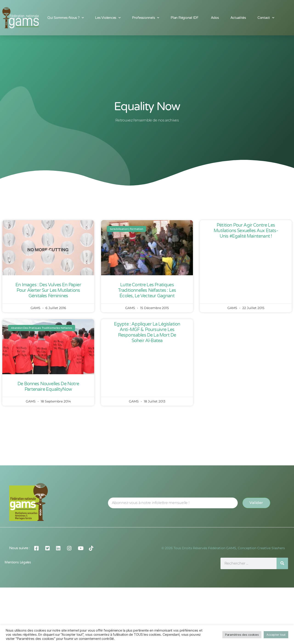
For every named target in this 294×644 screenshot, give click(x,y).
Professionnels (146, 18)
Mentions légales (18, 562)
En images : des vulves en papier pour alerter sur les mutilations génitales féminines (48, 290)
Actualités (238, 18)
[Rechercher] (282, 563)
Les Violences (108, 18)
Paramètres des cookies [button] (242, 635)
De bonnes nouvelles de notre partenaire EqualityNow (48, 387)
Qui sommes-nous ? (65, 18)
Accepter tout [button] (276, 635)
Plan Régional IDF (185, 18)
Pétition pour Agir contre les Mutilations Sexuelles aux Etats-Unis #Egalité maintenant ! (246, 231)
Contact (266, 18)
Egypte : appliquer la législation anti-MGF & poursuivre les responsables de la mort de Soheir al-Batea (147, 332)
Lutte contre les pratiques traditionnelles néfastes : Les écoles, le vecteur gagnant (147, 290)
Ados (215, 18)
